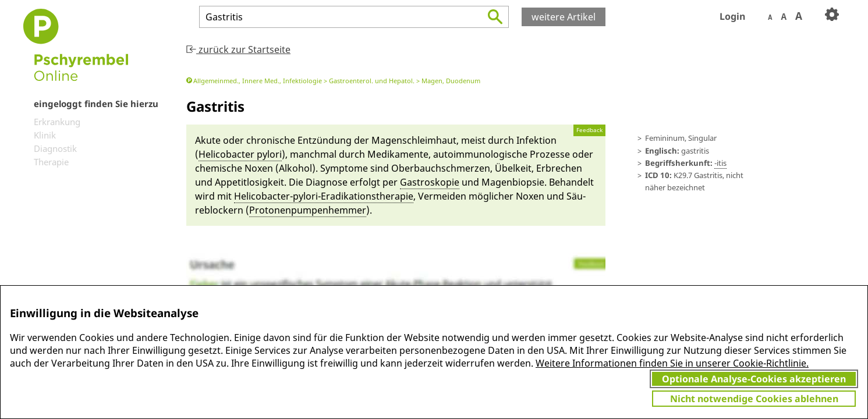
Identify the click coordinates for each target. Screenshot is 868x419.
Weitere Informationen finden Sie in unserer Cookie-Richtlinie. (672, 363)
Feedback (589, 130)
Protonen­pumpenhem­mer (308, 210)
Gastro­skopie (430, 182)
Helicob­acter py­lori (240, 154)
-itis (720, 163)
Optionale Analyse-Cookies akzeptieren (754, 379)
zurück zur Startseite (238, 49)
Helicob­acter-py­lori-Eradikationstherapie (324, 196)
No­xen (259, 168)
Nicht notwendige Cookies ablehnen (754, 399)
